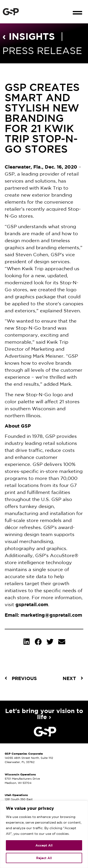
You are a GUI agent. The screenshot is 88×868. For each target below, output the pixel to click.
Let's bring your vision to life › (44, 714)
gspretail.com (32, 604)
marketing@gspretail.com (51, 615)
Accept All (44, 845)
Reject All (44, 858)
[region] (44, 834)
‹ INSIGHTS (29, 36)
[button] (77, 9)
